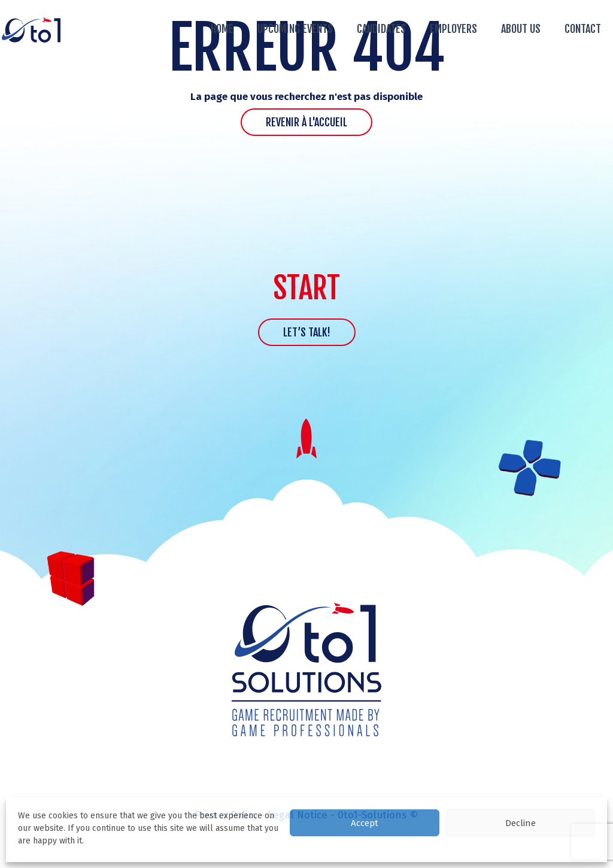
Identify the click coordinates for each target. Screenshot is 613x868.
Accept (365, 823)
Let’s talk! (307, 332)
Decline (521, 823)
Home (222, 29)
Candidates (381, 29)
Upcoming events (295, 29)
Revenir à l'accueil (306, 122)
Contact (583, 29)
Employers (453, 29)
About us (521, 29)
